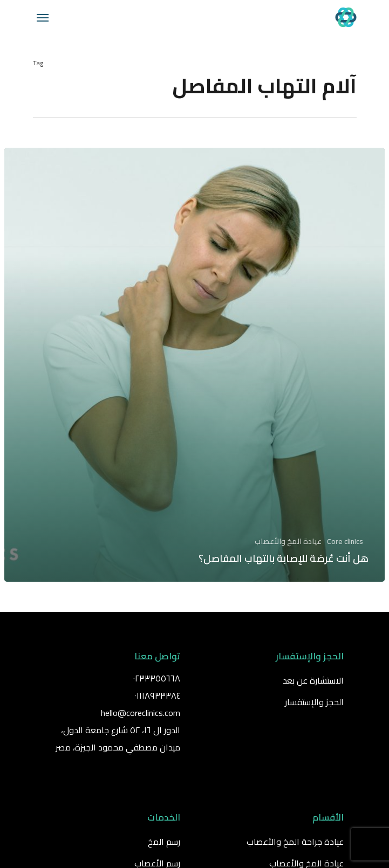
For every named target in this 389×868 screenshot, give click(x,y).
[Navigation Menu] (43, 17)
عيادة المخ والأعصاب (288, 542)
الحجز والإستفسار (314, 702)
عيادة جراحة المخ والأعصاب (295, 842)
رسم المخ (164, 842)
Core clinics (345, 542)
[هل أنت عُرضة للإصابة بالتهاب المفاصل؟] (194, 365)
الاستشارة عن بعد (313, 680)
